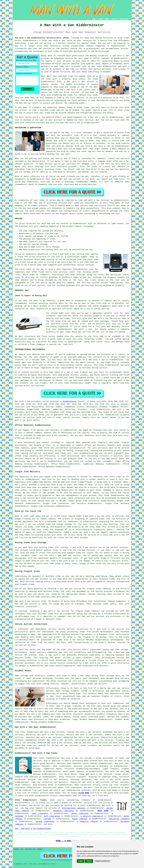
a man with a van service (79, 82)
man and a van (34, 714)
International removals (74, 808)
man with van (53, 135)
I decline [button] (89, 861)
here (37, 748)
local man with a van (84, 532)
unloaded (116, 336)
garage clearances (45, 821)
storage (47, 819)
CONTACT (114, 19)
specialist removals (119, 819)
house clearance (80, 813)
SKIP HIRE (103, 811)
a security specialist (92, 816)
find (23, 732)
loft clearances (52, 816)
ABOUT (107, 19)
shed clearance (40, 813)
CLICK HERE (84, 793)
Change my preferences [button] (102, 861)
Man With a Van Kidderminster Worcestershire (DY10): (43, 38)
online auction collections (64, 663)
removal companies (117, 601)
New (22, 849)
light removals (111, 769)
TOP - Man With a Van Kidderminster (33, 829)
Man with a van (23, 401)
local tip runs (110, 785)
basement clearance (63, 811)
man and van (114, 688)
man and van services (67, 745)
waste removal (90, 763)
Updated (40, 849)
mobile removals (42, 766)
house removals (23, 785)
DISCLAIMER (124, 19)
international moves (53, 788)
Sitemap (16, 849)
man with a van (57, 41)
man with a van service (85, 547)
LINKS (100, 19)
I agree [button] (81, 861)
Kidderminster (70, 401)
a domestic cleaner (88, 821)
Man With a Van (30, 849)
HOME (94, 19)
